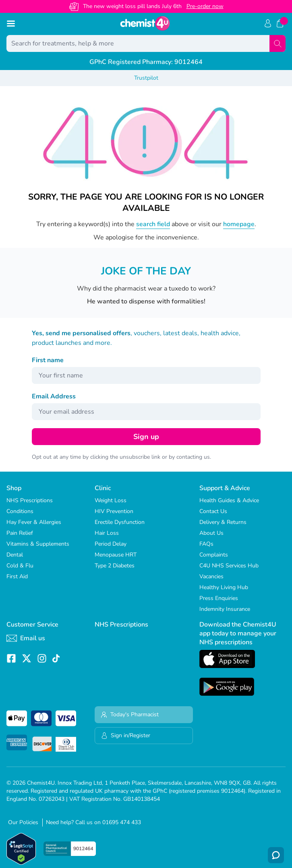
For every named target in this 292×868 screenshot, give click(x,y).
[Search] (278, 43)
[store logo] (145, 23)
